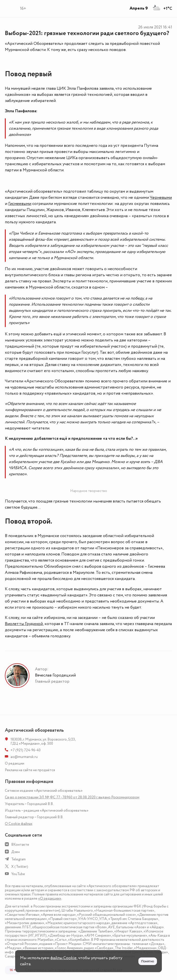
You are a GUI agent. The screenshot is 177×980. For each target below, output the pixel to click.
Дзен (16, 852)
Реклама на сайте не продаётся (30, 770)
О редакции (15, 763)
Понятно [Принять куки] (148, 961)
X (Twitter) (20, 867)
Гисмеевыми (20, 204)
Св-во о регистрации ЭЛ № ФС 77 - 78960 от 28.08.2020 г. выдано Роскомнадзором (72, 797)
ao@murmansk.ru (24, 757)
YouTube (18, 874)
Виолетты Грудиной (24, 624)
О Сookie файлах (19, 824)
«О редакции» (50, 898)
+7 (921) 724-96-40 (26, 750)
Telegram (18, 859)
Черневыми (161, 198)
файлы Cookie (63, 958)
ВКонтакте (20, 845)
